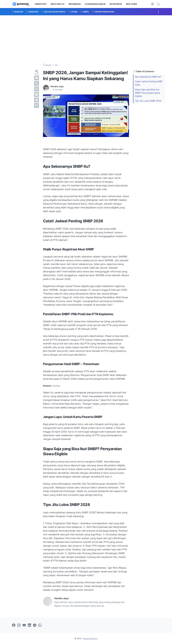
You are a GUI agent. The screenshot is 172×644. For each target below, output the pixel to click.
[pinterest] (37, 100)
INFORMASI (75, 4)
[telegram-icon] (35, 625)
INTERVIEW (116, 4)
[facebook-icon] (14, 625)
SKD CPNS (131, 4)
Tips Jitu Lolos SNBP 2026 (148, 101)
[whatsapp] (37, 89)
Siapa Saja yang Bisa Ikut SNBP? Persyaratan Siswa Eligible (147, 93)
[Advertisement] (86, 39)
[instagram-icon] (19, 625)
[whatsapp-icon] (40, 625)
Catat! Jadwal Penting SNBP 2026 (149, 83)
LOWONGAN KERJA (95, 4)
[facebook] (37, 78)
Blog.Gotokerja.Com (90, 638)
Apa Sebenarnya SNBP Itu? (148, 77)
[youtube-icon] (24, 625)
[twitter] (37, 83)
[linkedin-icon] (29, 625)
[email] (37, 105)
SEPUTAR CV (58, 4)
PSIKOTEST (41, 4)
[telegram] (37, 94)
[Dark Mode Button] (153, 4)
